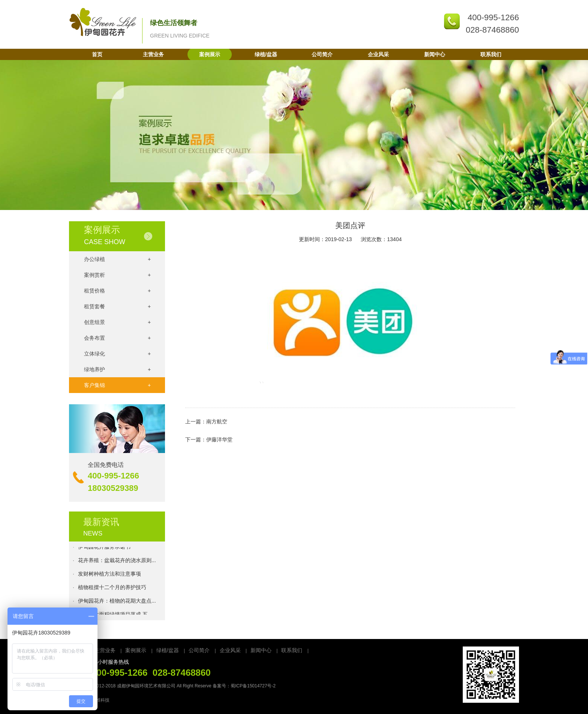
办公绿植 (117, 259)
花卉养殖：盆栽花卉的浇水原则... (117, 562)
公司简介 (322, 54)
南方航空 (217, 421)
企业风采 (378, 54)
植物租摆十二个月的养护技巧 (112, 589)
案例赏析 (117, 275)
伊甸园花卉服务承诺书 (104, 548)
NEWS (93, 533)
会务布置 (117, 338)
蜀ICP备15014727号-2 (253, 686)
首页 (97, 54)
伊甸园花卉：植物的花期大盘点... (117, 602)
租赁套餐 (117, 306)
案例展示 (210, 54)
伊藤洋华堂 (219, 439)
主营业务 (153, 54)
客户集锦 (117, 385)
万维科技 (100, 700)
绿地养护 (117, 369)
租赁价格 (117, 291)
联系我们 (491, 54)
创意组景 (117, 322)
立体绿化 (117, 354)
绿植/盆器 (266, 54)
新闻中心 (435, 54)
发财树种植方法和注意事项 (109, 575)
